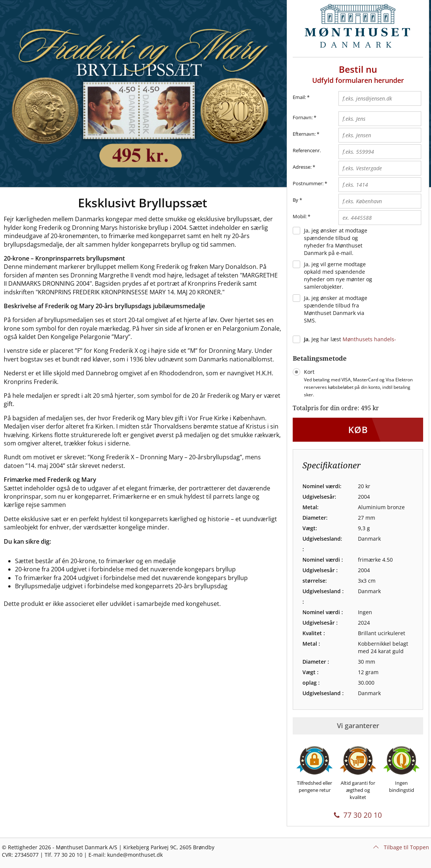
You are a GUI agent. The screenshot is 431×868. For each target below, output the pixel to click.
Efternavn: (304, 134)
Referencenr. (307, 150)
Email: (301, 97)
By (296, 200)
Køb (358, 430)
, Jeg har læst (350, 339)
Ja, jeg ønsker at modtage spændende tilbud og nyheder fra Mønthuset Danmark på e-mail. (336, 242)
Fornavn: (303, 117)
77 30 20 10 (358, 815)
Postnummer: (308, 183)
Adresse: (302, 167)
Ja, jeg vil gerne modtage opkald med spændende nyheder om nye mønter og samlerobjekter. (338, 275)
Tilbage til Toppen (401, 847)
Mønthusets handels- (369, 339)
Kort (358, 383)
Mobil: (300, 216)
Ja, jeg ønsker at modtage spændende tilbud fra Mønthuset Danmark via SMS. (336, 309)
